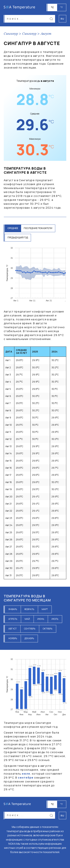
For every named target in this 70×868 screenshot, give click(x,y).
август (13, 629)
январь (13, 609)
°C (52, 7)
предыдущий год (18, 237)
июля (26, 774)
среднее (13, 228)
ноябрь (13, 638)
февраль (29, 609)
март (45, 609)
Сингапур (11, 34)
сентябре (26, 778)
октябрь (48, 629)
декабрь (29, 638)
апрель (13, 619)
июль (55, 619)
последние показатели (38, 228)
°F (62, 7)
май (27, 619)
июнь (41, 619)
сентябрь (30, 629)
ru (63, 816)
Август (46, 34)
